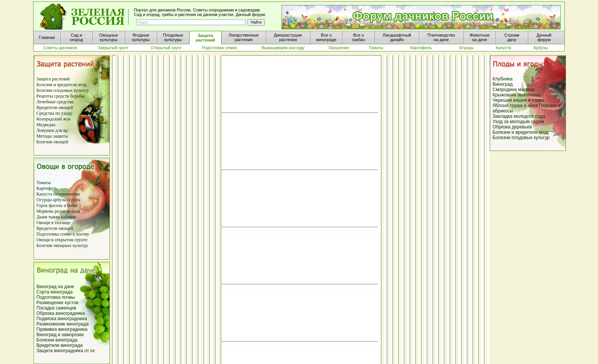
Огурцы (44, 200)
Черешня (503, 100)
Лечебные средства (55, 102)
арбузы (60, 200)
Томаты (44, 183)
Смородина (505, 90)
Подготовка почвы (56, 297)
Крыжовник (505, 95)
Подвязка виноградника (62, 319)
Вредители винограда (60, 345)
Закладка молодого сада (519, 116)
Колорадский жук (54, 119)
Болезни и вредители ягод (62, 85)
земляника (529, 95)
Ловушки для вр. (53, 130)
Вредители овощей (55, 107)
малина (526, 90)
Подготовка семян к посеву (63, 234)
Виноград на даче (55, 287)
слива (538, 100)
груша (516, 106)
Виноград (503, 84)
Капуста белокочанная (58, 194)
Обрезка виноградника (61, 313)
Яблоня (501, 106)
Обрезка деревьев (512, 127)
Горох (43, 205)
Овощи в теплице (54, 223)
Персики (548, 106)
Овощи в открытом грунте (62, 240)
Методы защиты (52, 136)
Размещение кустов (58, 303)
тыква (54, 217)
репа (76, 200)
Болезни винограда (57, 340)
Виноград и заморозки (60, 335)
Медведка (46, 125)
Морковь (45, 211)
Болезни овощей (52, 142)
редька (73, 211)
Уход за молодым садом (518, 122)
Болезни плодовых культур (63, 90)
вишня (521, 100)
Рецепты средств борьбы (61, 96)
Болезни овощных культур (62, 245)
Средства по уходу (55, 113)
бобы (72, 205)
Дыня (42, 217)
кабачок (69, 217)
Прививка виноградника (62, 329)
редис (59, 211)
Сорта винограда (55, 292)
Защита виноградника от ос (66, 351)
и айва (530, 106)
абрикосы (503, 111)
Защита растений (53, 79)
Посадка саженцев (56, 308)
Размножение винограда (63, 324)
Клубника (503, 79)
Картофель (47, 188)
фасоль (56, 205)
